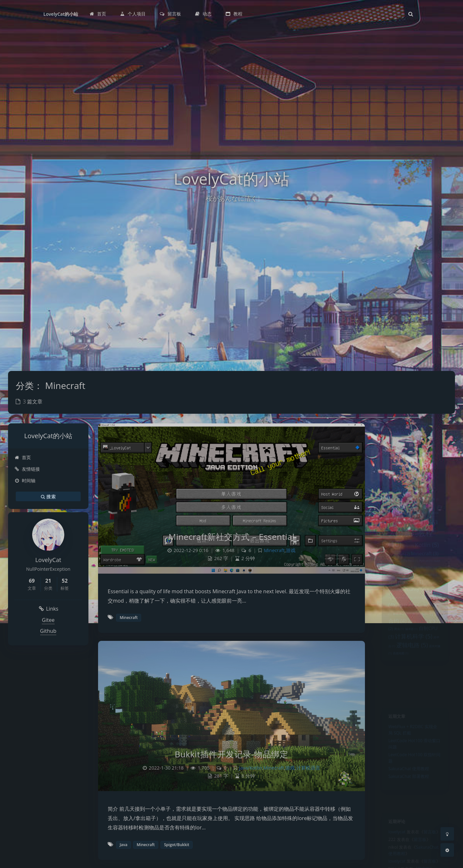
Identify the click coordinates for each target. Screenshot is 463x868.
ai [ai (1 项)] (386, 496)
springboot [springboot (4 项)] (404, 606)
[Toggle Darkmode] (447, 834)
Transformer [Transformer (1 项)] (395, 626)
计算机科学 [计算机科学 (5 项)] (413, 672)
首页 (23, 457)
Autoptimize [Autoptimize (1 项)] (395, 514)
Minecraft (274, 550)
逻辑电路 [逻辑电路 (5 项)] (411, 683)
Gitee (48, 620)
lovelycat (393, 836)
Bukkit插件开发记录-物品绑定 (232, 754)
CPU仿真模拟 (398, 448)
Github (48, 631)
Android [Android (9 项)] (414, 494)
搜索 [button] (48, 496)
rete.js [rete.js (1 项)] (410, 588)
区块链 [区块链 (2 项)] (402, 635)
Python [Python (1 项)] (428, 581)
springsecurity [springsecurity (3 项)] (405, 615)
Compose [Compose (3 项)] (399, 522)
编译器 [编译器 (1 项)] (411, 664)
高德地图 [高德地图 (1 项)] (398, 693)
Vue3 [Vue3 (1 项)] (415, 626)
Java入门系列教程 (403, 434)
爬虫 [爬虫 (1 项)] (396, 664)
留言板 (433, 836)
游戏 (291, 550)
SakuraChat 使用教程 (407, 782)
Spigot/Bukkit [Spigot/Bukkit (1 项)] (428, 598)
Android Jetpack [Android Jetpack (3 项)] (408, 505)
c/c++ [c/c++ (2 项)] (417, 513)
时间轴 (25, 480)
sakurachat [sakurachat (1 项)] (430, 588)
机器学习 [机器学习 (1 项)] (416, 655)
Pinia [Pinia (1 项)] (412, 581)
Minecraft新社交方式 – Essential (232, 537)
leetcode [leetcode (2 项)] (396, 572)
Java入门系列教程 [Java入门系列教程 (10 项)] (413, 547)
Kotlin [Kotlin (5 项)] (429, 561)
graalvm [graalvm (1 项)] (426, 522)
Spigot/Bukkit (177, 845)
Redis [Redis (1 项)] (395, 588)
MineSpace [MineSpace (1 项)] (394, 581)
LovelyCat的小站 (61, 14)
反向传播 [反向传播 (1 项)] (424, 636)
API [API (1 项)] (439, 506)
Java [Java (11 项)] (406, 533)
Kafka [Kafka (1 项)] (407, 563)
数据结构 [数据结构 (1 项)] (421, 645)
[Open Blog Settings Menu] (447, 850)
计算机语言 (308, 768)
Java (123, 845)
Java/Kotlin (250, 768)
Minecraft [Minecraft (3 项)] (427, 572)
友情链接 (27, 469)
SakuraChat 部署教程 (407, 791)
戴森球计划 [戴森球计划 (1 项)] (399, 645)
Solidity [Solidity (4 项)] (398, 596)
